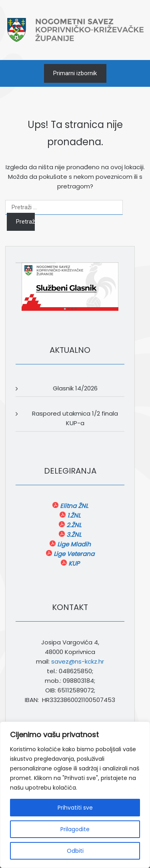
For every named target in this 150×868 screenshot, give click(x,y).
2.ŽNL (73, 525)
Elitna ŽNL (73, 506)
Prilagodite (75, 829)
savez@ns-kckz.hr (78, 661)
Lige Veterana (73, 554)
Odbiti (75, 851)
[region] (75, 795)
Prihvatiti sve (75, 808)
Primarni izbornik (75, 73)
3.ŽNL (73, 535)
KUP (73, 563)
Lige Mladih (73, 544)
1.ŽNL (73, 515)
